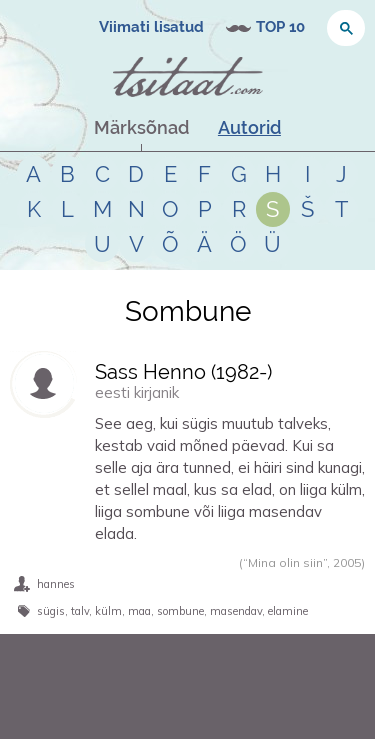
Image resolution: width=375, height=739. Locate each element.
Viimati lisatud (151, 27)
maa (139, 611)
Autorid (249, 127)
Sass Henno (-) (183, 372)
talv (80, 611)
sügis (51, 611)
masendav (236, 611)
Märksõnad (141, 127)
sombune (180, 611)
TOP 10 (280, 27)
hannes (56, 584)
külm (108, 611)
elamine (288, 611)
